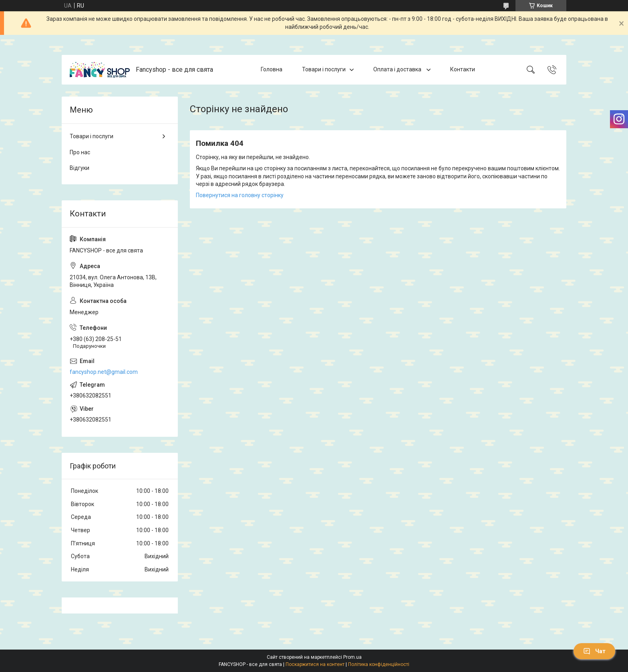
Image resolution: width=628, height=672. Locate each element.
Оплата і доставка (398, 69)
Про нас (80, 152)
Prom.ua (352, 657)
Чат (594, 651)
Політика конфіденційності (379, 664)
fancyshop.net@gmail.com (104, 372)
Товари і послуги (324, 69)
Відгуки (80, 168)
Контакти (463, 69)
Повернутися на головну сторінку (240, 195)
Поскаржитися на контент (315, 664)
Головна (272, 69)
